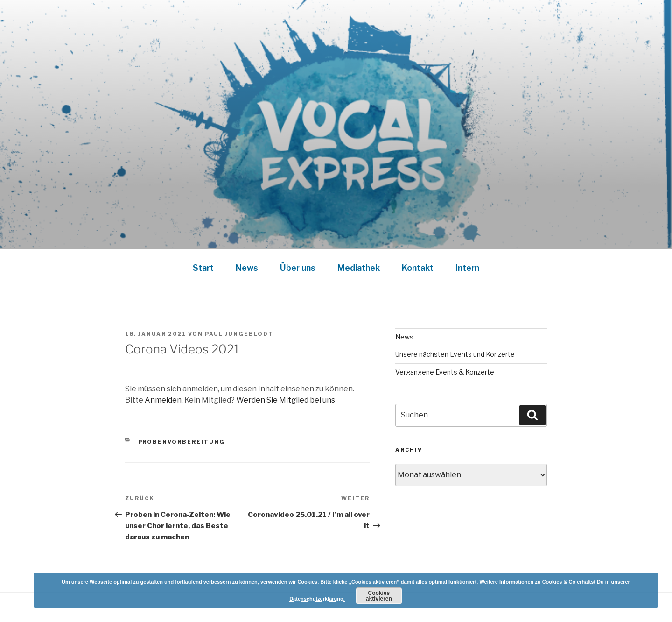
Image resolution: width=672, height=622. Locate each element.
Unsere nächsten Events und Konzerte (455, 354)
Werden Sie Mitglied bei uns (286, 400)
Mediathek (359, 268)
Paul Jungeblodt (239, 334)
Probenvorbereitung (182, 442)
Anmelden (163, 400)
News (247, 268)
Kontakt (418, 268)
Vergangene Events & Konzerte (445, 372)
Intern (467, 268)
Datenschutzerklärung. (317, 599)
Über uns (298, 268)
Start (203, 268)
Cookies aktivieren (379, 596)
